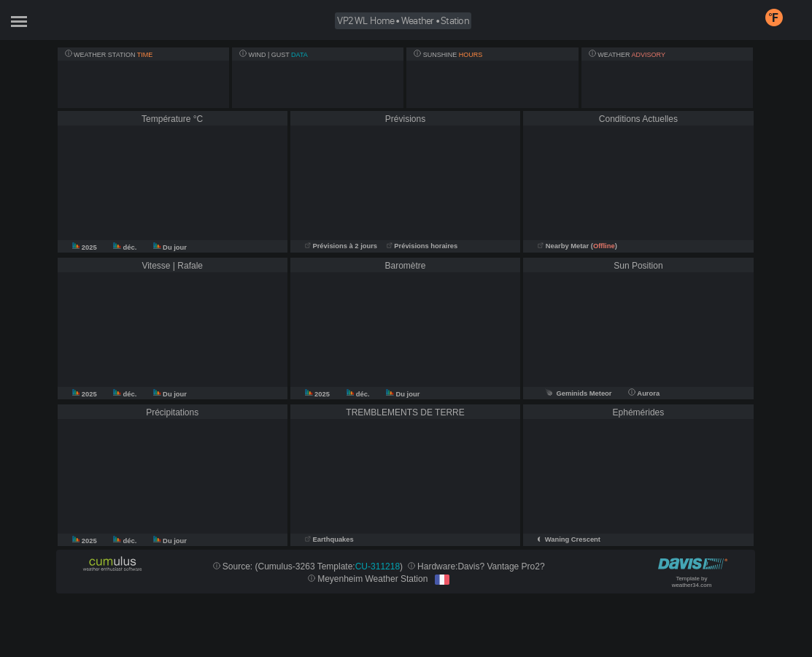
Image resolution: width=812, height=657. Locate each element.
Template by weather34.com (692, 582)
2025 (86, 247)
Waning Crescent (573, 539)
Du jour (170, 247)
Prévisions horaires (422, 246)
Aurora (644, 393)
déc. (126, 247)
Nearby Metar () (577, 246)
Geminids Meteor (578, 393)
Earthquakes (329, 539)
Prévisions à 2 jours (341, 246)
